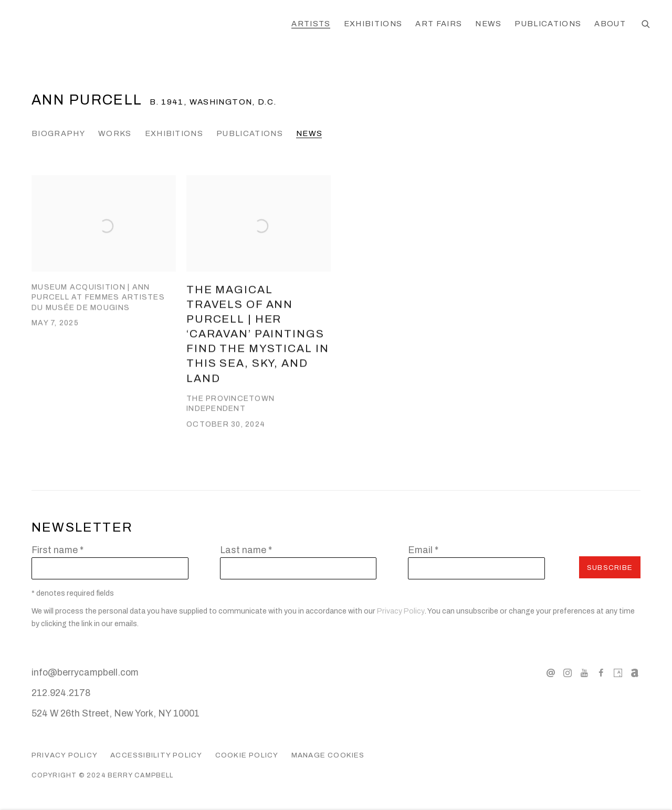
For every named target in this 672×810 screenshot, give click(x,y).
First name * (57, 550)
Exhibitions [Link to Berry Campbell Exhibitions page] (373, 24)
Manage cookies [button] (328, 755)
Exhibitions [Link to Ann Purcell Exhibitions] (174, 133)
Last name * (246, 550)
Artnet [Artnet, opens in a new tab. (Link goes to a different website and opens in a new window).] (635, 673)
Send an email (551, 673)
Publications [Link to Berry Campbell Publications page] (548, 24)
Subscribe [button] (610, 568)
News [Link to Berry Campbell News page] (488, 24)
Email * (423, 550)
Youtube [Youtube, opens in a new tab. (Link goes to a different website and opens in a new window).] (584, 673)
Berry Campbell (105, 25)
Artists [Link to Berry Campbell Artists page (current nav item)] (311, 24)
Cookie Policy (247, 755)
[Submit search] (646, 25)
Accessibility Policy (156, 755)
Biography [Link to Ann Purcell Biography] (58, 133)
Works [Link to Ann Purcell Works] (115, 133)
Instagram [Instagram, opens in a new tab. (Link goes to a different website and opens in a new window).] (568, 673)
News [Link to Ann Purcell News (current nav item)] (309, 133)
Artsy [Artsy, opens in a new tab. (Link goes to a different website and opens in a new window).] (618, 673)
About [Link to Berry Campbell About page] (610, 24)
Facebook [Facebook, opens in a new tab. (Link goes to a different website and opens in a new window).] (601, 673)
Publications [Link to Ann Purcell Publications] (250, 133)
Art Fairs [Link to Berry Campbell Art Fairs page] (439, 24)
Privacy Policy (401, 611)
